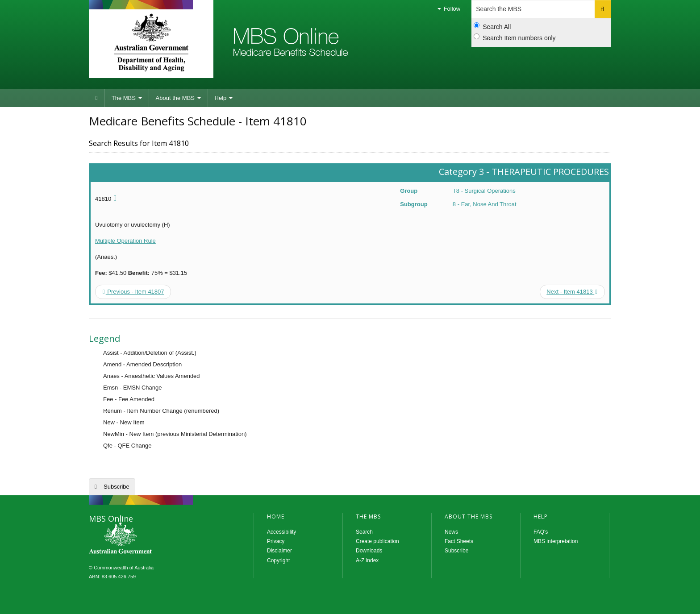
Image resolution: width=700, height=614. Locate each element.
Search (364, 532)
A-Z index (367, 560)
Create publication (377, 541)
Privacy (276, 541)
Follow (449, 9)
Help (224, 98)
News (451, 532)
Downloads (369, 551)
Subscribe (117, 487)
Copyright (278, 560)
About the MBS (178, 98)
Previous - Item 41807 (133, 292)
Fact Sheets (459, 541)
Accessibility (281, 532)
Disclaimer (279, 551)
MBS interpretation (556, 541)
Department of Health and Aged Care (151, 42)
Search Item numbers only (515, 37)
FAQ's (541, 532)
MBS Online (145, 539)
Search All (492, 26)
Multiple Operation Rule (125, 241)
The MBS (127, 98)
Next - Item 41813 (572, 292)
